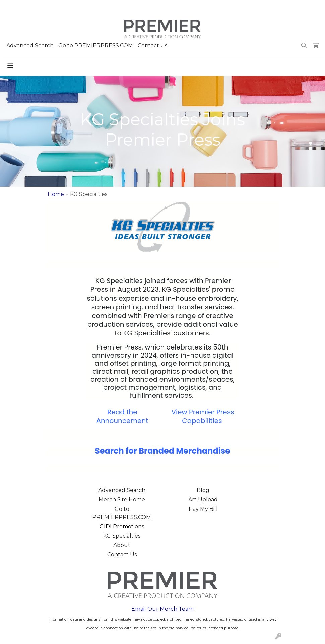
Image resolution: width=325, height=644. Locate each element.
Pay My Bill (203, 509)
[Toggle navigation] (10, 65)
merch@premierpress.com (282, 7)
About (122, 545)
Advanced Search (30, 45)
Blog (203, 490)
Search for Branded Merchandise (162, 451)
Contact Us (152, 45)
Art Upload (203, 500)
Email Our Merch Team (162, 609)
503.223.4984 (223, 7)
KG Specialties (122, 536)
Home (56, 194)
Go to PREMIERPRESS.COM (96, 45)
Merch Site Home (122, 500)
